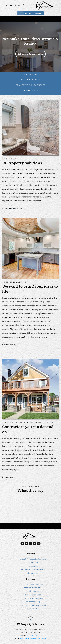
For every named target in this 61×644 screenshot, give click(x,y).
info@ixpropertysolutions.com (34, 627)
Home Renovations (31, 80)
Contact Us (33, 562)
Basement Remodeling (33, 573)
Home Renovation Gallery (33, 558)
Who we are (31, 74)
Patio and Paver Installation (33, 594)
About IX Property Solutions (33, 548)
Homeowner (33, 555)
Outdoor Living (33, 591)
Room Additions (33, 598)
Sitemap (47, 637)
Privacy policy (38, 637)
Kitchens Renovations (33, 587)
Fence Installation (33, 584)
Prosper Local (40, 639)
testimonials (31, 90)
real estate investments (31, 85)
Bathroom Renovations (33, 577)
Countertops (33, 551)
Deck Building (33, 580)
